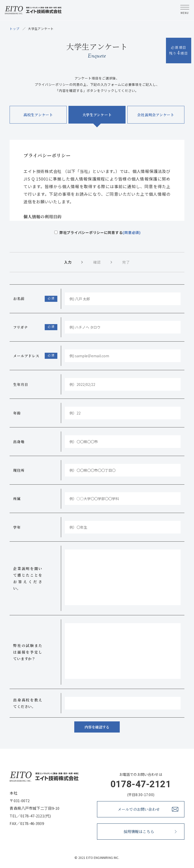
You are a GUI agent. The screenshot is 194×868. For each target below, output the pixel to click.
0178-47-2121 (141, 784)
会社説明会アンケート (156, 115)
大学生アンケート (97, 115)
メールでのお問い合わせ (148, 809)
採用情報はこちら (150, 831)
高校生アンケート (38, 115)
